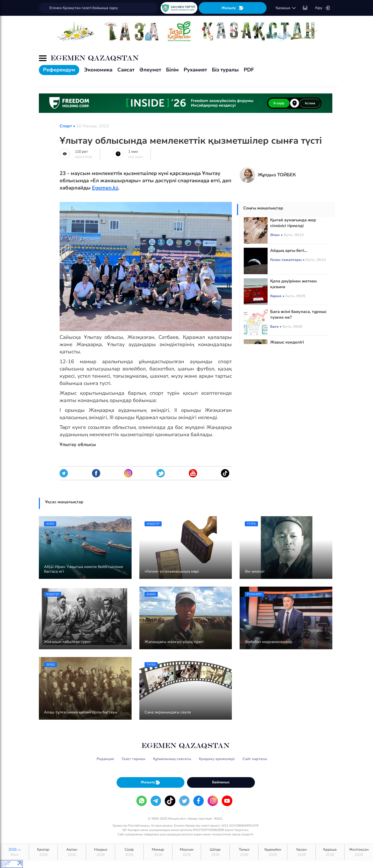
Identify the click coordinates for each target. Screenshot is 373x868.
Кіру (323, 8)
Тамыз (244, 852)
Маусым (187, 852)
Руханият (195, 70)
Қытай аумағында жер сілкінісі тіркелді (293, 223)
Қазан (302, 852)
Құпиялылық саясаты (172, 759)
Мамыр (158, 852)
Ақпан (72, 852)
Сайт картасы (255, 759)
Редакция (105, 759)
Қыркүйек (273, 852)
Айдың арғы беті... (289, 251)
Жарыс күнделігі (287, 342)
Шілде (215, 852)
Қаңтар (43, 852)
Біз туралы (225, 70)
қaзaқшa (286, 8)
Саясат (126, 70)
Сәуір (129, 852)
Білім (172, 70)
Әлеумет (150, 70)
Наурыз (101, 852)
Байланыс (221, 782)
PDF (249, 70)
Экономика (98, 70)
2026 (15, 852)
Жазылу (233, 8)
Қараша (330, 852)
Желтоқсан (359, 852)
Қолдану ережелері (217, 759)
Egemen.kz (105, 188)
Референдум (59, 70)
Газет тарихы (134, 759)
